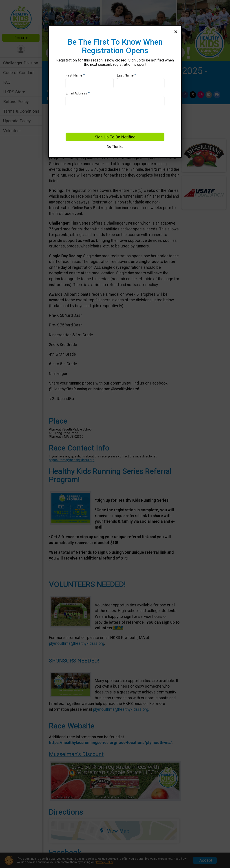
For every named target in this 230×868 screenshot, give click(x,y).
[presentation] (100, 119)
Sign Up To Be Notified (115, 137)
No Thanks (115, 147)
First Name (75, 75)
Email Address (78, 93)
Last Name (126, 75)
